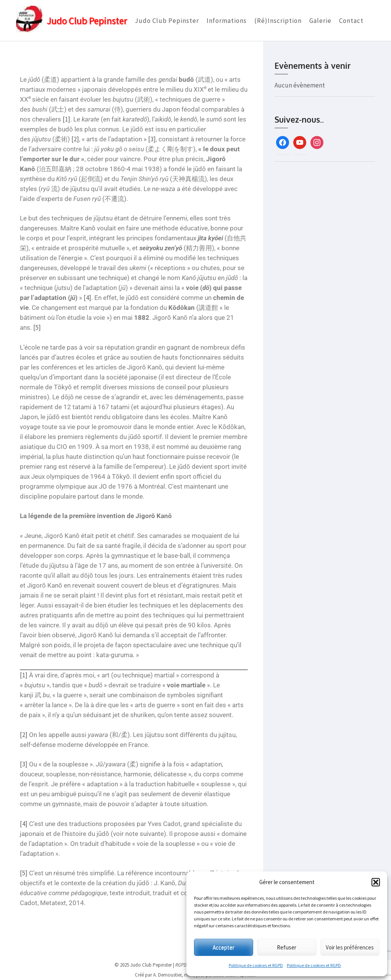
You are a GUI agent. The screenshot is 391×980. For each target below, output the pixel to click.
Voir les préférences (350, 947)
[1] (66, 119)
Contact (351, 21)
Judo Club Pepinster (87, 21)
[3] (152, 139)
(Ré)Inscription (278, 21)
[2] (75, 139)
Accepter (224, 947)
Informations (227, 21)
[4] (87, 298)
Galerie (320, 21)
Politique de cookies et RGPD (256, 965)
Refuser (287, 947)
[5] (37, 327)
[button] (376, 882)
